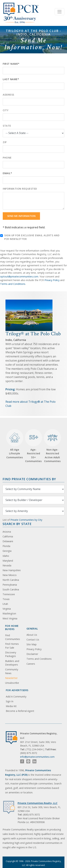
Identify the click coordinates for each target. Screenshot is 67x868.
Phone (7, 158)
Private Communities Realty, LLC (38, 803)
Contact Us (33, 640)
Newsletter (11, 678)
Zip (5, 142)
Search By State (17, 524)
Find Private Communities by (29, 479)
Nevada (7, 565)
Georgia (7, 551)
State (7, 126)
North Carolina (11, 580)
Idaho (6, 556)
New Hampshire (12, 570)
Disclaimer (32, 654)
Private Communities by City (26, 520)
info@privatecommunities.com (37, 757)
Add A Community (16, 697)
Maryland (8, 561)
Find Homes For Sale (12, 646)
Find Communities (13, 637)
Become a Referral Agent (20, 711)
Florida (6, 546)
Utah (5, 604)
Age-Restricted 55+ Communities (33, 446)
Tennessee (9, 594)
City (6, 110)
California (8, 536)
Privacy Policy (52, 280)
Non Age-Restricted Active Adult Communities (52, 446)
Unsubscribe (12, 683)
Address (8, 95)
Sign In (10, 701)
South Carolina (11, 589)
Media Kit (11, 706)
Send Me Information (21, 216)
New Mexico (10, 575)
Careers (31, 664)
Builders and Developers (12, 663)
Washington (9, 613)
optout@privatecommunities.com (19, 276)
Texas (6, 599)
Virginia (7, 609)
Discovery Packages (11, 654)
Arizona (7, 532)
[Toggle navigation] (59, 12)
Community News (12, 671)
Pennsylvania (10, 585)
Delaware (8, 541)
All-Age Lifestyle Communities (15, 444)
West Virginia (10, 618)
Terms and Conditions (13, 284)
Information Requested (20, 189)
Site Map (32, 644)
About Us (32, 635)
